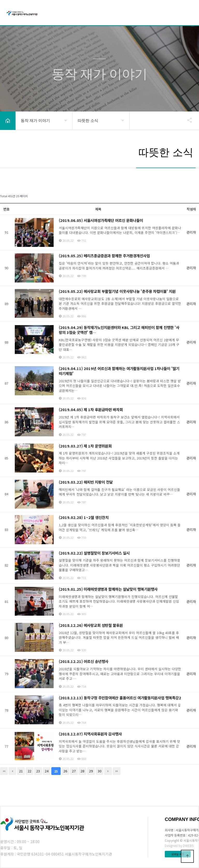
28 (82, 771)
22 (30, 771)
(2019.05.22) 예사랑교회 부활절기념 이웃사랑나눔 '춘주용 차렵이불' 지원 (117, 291)
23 (38, 771)
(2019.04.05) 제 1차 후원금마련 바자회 (91, 409)
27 (74, 771)
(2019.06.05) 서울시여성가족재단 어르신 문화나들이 (101, 220)
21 (21, 771)
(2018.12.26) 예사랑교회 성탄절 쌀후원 (91, 625)
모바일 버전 (178, 854)
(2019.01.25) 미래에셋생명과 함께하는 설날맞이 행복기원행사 (108, 589)
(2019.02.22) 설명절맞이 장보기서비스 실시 (94, 553)
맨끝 (117, 771)
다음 (108, 771)
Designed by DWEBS (179, 846)
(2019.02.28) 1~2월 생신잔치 (84, 517)
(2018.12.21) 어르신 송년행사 (84, 661)
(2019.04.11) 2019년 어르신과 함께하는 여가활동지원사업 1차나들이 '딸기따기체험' (119, 371)
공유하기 (187, 120)
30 (99, 771)
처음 (4, 771)
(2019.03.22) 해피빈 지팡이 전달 (86, 482)
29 (91, 771)
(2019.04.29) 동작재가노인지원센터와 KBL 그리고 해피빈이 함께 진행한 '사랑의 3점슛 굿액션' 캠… (119, 330)
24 (47, 771)
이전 (12, 771)
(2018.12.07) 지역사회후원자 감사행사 (90, 734)
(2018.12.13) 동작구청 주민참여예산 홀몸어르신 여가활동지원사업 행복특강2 (120, 698)
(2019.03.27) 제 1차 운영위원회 (85, 446)
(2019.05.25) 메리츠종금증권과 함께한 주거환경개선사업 (104, 256)
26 (65, 771)
